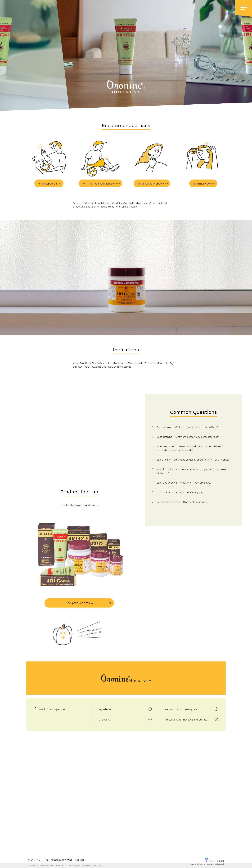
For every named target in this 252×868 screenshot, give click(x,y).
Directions (105, 720)
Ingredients (105, 709)
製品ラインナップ (38, 860)
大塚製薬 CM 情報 (61, 860)
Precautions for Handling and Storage (186, 720)
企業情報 (80, 860)
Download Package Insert (52, 709)
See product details (79, 603)
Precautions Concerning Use (181, 709)
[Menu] (244, 7)
